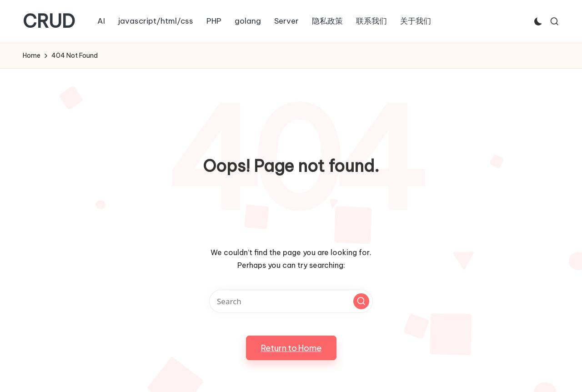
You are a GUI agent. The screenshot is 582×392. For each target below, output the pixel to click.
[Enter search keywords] (291, 301)
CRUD (49, 21)
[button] (361, 301)
